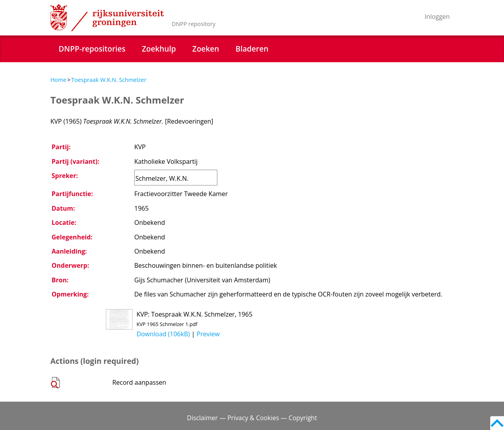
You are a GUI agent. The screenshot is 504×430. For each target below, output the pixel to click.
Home (58, 80)
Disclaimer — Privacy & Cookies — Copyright (252, 418)
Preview (208, 334)
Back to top (497, 423)
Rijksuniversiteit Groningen (107, 18)
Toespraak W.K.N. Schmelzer (109, 80)
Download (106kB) (163, 334)
